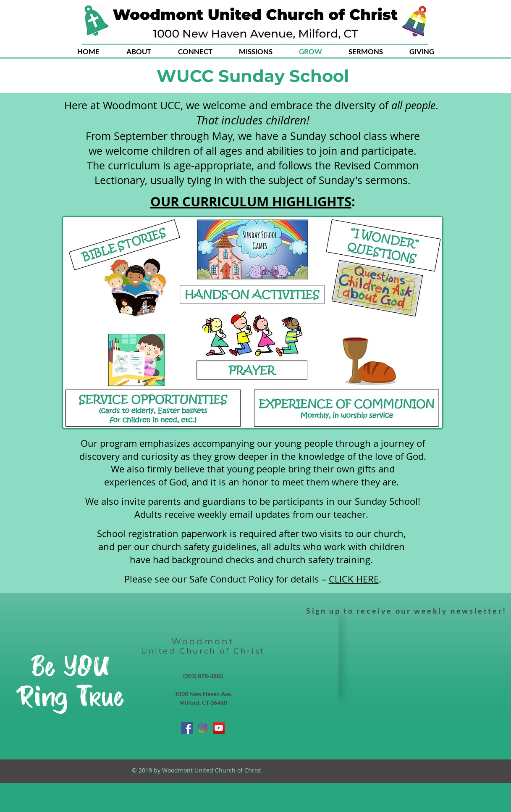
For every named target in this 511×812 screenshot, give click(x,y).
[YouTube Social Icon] (219, 728)
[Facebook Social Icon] (187, 728)
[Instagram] (203, 728)
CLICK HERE (354, 579)
